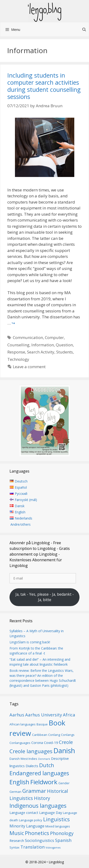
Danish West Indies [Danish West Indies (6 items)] (23, 759)
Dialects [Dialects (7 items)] (32, 766)
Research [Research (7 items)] (17, 840)
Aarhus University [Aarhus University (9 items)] (44, 715)
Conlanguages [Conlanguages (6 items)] (20, 743)
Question (64, 345)
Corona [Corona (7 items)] (37, 743)
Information (43, 345)
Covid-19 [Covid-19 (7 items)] (51, 743)
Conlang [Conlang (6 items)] (54, 735)
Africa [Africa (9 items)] (69, 715)
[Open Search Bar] (84, 29)
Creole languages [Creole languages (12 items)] (31, 751)
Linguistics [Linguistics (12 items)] (56, 819)
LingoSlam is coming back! (30, 642)
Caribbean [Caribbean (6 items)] (40, 735)
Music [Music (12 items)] (17, 833)
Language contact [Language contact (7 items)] (24, 812)
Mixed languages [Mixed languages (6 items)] (58, 826)
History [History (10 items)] (42, 798)
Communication (28, 337)
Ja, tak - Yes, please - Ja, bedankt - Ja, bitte (45, 597)
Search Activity (41, 352)
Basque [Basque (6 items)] (42, 724)
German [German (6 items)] (15, 792)
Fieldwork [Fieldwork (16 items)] (44, 782)
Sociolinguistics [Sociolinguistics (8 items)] (40, 840)
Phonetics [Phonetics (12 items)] (37, 833)
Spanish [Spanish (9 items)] (63, 840)
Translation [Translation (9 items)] (33, 847)
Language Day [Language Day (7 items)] (51, 812)
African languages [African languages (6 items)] (23, 724)
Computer (54, 337)
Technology (18, 359)
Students (65, 352)
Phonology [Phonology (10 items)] (62, 833)
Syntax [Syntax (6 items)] (14, 847)
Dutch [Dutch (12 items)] (47, 765)
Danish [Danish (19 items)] (64, 750)
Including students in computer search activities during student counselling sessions (44, 86)
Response (16, 352)
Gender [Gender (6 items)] (64, 783)
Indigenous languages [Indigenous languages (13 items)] (38, 806)
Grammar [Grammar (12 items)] (34, 791)
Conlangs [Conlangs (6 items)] (68, 735)
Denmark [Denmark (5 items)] (44, 759)
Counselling (18, 345)
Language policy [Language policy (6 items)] (31, 820)
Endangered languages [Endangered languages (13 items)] (39, 773)
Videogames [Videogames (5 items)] (53, 848)
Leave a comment (29, 367)
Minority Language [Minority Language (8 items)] (27, 826)
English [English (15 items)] (19, 782)
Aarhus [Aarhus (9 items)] (17, 715)
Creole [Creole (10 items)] (66, 742)
